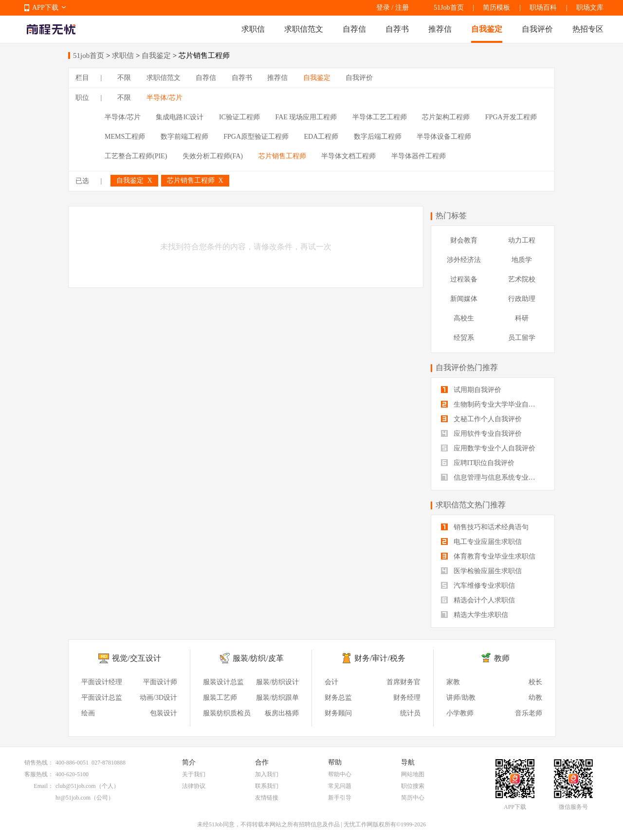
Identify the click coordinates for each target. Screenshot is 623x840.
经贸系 (464, 338)
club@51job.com (76, 786)
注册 (402, 8)
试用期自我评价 (471, 390)
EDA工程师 (321, 137)
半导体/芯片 (165, 98)
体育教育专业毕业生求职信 (488, 556)
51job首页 (89, 56)
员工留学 (522, 338)
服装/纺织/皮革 (258, 658)
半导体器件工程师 (419, 156)
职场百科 (543, 8)
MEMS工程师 (125, 137)
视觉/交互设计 (136, 658)
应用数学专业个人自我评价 (488, 448)
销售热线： (39, 763)
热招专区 (588, 29)
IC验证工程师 (239, 117)
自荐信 (354, 29)
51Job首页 (449, 8)
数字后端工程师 (378, 137)
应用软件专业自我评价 (481, 434)
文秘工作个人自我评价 (481, 419)
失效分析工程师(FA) (213, 156)
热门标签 (451, 215)
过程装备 (464, 279)
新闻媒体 (464, 299)
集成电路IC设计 (180, 117)
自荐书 (397, 29)
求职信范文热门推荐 (471, 505)
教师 (502, 658)
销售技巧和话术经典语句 (485, 527)
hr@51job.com (73, 798)
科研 (522, 318)
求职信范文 (304, 29)
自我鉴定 (487, 29)
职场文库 (590, 8)
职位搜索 (413, 786)
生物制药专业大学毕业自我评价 (493, 404)
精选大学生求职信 (475, 615)
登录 (383, 8)
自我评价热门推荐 (467, 367)
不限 (124, 78)
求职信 (253, 29)
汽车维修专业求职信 (478, 586)
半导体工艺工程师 (380, 117)
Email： (44, 786)
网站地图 (413, 774)
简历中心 (413, 798)
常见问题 (340, 786)
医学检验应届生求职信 (481, 571)
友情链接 (267, 798)
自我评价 (537, 29)
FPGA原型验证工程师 (256, 137)
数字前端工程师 (184, 137)
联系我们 (267, 786)
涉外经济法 (464, 260)
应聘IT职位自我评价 (478, 463)
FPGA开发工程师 (511, 117)
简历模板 (496, 8)
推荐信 (440, 29)
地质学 (522, 260)
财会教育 (464, 240)
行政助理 (522, 299)
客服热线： (39, 774)
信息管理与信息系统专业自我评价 (493, 477)
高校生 (464, 318)
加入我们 (267, 774)
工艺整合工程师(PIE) (136, 156)
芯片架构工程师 (446, 117)
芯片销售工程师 (282, 156)
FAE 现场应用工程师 (306, 117)
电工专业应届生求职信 (481, 542)
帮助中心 (340, 774)
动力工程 (522, 240)
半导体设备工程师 (444, 137)
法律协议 (194, 786)
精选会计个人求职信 (478, 600)
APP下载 (45, 8)
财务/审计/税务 (380, 658)
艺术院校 (522, 279)
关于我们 (194, 774)
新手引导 (340, 798)
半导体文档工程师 (348, 156)
